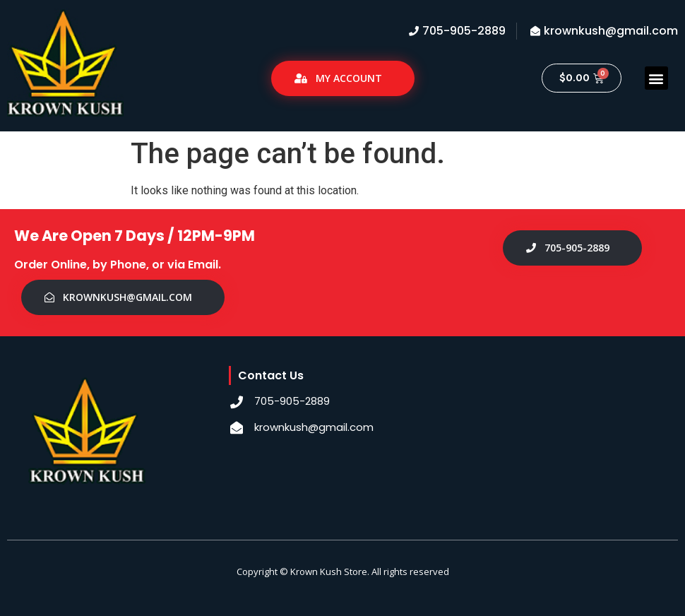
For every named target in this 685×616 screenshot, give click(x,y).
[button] (656, 78)
